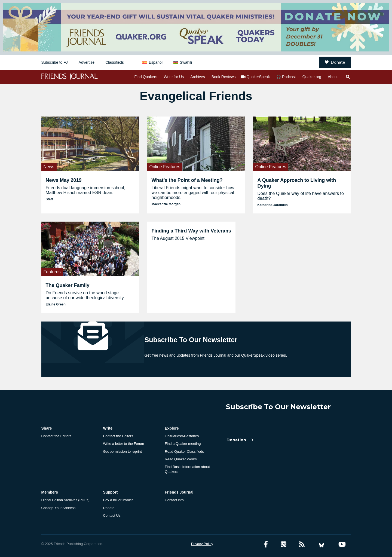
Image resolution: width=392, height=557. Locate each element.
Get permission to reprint (122, 452)
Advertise (87, 62)
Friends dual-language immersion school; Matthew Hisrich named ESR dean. (86, 190)
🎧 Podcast (286, 77)
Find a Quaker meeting (183, 444)
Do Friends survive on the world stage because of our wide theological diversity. (85, 295)
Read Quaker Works (181, 459)
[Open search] (348, 77)
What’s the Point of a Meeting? (187, 180)
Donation (236, 440)
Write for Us (174, 77)
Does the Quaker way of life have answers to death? (301, 196)
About (333, 77)
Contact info (174, 500)
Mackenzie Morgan (166, 204)
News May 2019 (64, 180)
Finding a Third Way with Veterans (191, 231)
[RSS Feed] (302, 544)
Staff (49, 199)
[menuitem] (152, 62)
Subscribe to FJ (55, 62)
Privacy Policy (202, 544)
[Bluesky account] (321, 544)
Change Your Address (59, 508)
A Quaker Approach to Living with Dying (297, 183)
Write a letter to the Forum (123, 444)
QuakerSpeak (258, 77)
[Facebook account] (266, 544)
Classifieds (115, 62)
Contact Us (112, 515)
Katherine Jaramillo (272, 205)
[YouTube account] (342, 544)
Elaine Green (56, 304)
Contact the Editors (56, 436)
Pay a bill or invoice (118, 500)
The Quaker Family (68, 285)
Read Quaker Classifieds (184, 452)
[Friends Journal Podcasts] (284, 544)
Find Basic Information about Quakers (187, 469)
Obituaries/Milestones (182, 436)
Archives (198, 77)
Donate (335, 62)
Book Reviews (224, 77)
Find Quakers (146, 77)
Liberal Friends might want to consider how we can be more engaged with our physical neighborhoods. (193, 193)
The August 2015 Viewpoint (178, 238)
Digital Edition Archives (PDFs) (65, 500)
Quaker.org (312, 77)
